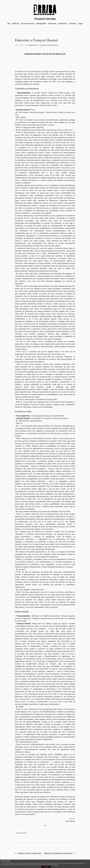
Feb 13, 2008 (19, 45)
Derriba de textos (53, 45)
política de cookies (31, 865)
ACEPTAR (46, 867)
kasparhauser (33, 45)
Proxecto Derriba (45, 19)
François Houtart (22, 833)
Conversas (43, 45)
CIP (43, 77)
